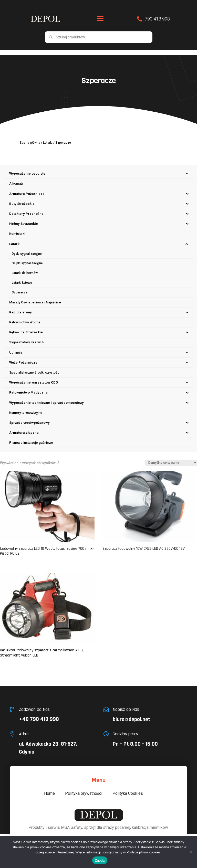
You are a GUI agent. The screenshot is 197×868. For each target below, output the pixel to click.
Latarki (48, 137)
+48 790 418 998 (39, 714)
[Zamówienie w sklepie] (171, 457)
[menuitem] (98, 168)
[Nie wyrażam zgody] (191, 852)
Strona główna (30, 137)
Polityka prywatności (84, 788)
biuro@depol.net (132, 714)
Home (49, 788)
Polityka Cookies (128, 788)
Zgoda (100, 860)
